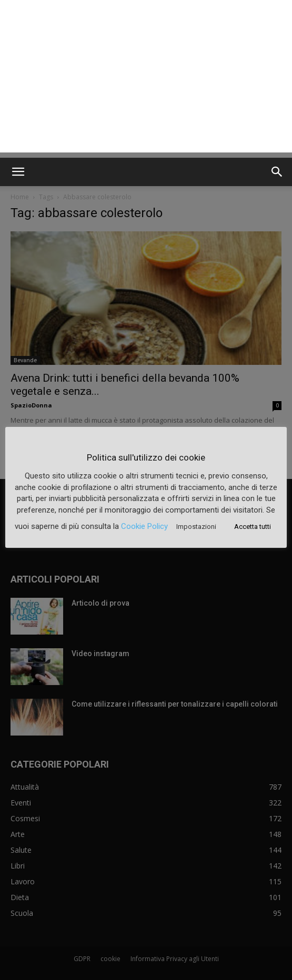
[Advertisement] (146, 79)
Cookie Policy (144, 526)
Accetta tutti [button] (253, 527)
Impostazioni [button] (196, 527)
